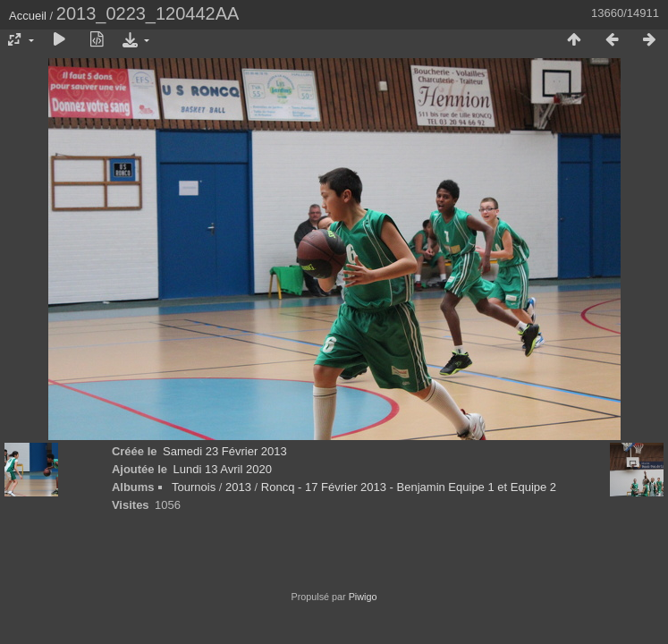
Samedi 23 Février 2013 (225, 451)
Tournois (194, 487)
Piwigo (363, 597)
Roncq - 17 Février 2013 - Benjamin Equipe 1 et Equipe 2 (409, 487)
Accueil (28, 16)
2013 (238, 487)
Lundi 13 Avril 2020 (223, 469)
